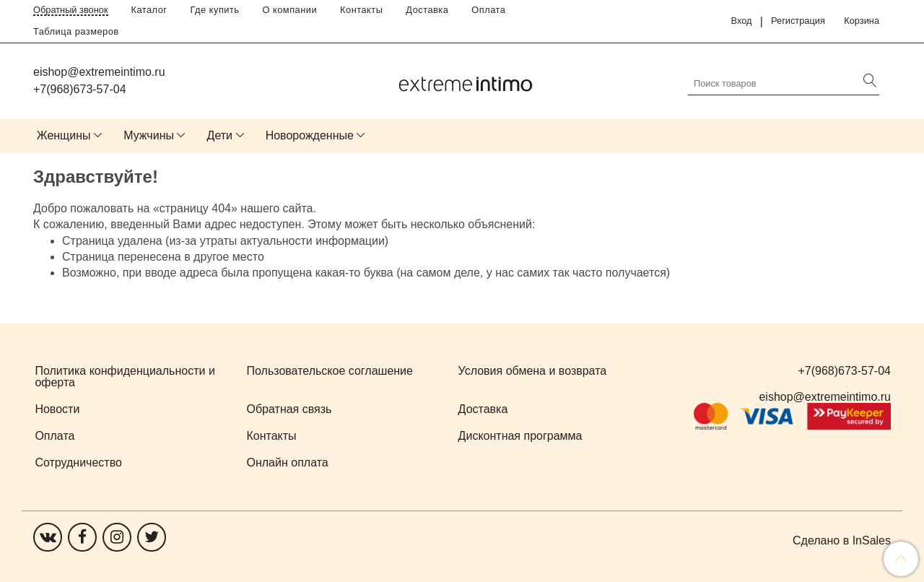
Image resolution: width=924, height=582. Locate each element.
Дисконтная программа (520, 436)
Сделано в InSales (842, 541)
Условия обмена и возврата (533, 371)
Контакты (361, 10)
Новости (57, 409)
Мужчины (149, 135)
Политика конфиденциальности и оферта (125, 377)
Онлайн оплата (288, 462)
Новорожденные (310, 135)
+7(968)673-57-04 (80, 89)
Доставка (427, 10)
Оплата (488, 10)
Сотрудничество (78, 462)
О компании (290, 10)
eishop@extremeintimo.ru (99, 72)
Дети (220, 135)
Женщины (64, 135)
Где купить (215, 10)
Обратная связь (289, 409)
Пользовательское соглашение (330, 371)
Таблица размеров (76, 31)
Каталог (149, 10)
